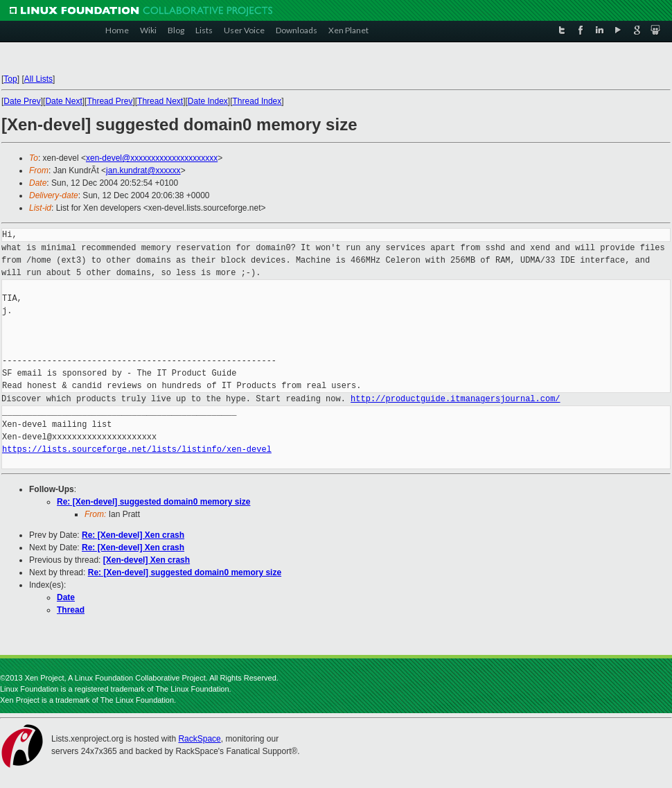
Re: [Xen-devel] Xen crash (133, 535)
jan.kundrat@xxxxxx (143, 170)
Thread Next (160, 101)
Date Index (208, 101)
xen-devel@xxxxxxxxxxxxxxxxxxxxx (152, 158)
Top (10, 79)
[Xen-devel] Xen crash (147, 560)
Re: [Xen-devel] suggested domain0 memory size (153, 502)
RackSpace (199, 739)
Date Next (63, 101)
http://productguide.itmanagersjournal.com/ (455, 399)
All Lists (38, 79)
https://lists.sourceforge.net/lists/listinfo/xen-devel (137, 449)
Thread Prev (109, 101)
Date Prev (22, 101)
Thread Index (257, 101)
